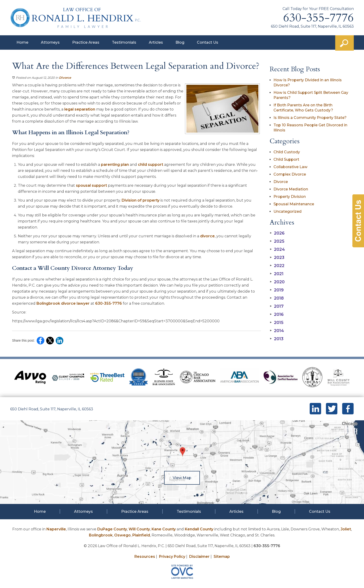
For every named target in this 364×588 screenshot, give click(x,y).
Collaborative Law (290, 167)
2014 (277, 331)
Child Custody (287, 152)
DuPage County (112, 529)
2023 (277, 258)
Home (22, 42)
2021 (277, 274)
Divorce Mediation (291, 189)
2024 (277, 249)
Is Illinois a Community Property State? (310, 118)
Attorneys (50, 42)
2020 (277, 282)
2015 (277, 323)
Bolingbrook (101, 535)
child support (151, 165)
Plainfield (141, 535)
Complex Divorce (290, 174)
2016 (277, 314)
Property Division (290, 197)
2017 (277, 306)
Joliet (346, 529)
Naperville (56, 529)
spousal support (91, 185)
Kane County (164, 529)
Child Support (286, 159)
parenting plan (115, 165)
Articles (156, 42)
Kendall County (199, 529)
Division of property (141, 200)
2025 (277, 241)
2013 (277, 339)
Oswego (122, 535)
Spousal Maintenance (294, 204)
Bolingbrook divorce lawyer (63, 303)
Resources (145, 557)
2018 (277, 298)
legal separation (80, 109)
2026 (277, 233)
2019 (277, 290)
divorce (207, 236)
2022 (277, 266)
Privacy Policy (172, 557)
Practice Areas (86, 42)
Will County (139, 529)
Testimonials (124, 42)
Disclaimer (199, 557)
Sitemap (222, 557)
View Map (182, 478)
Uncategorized (288, 211)
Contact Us (208, 42)
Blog (180, 42)
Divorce (65, 78)
